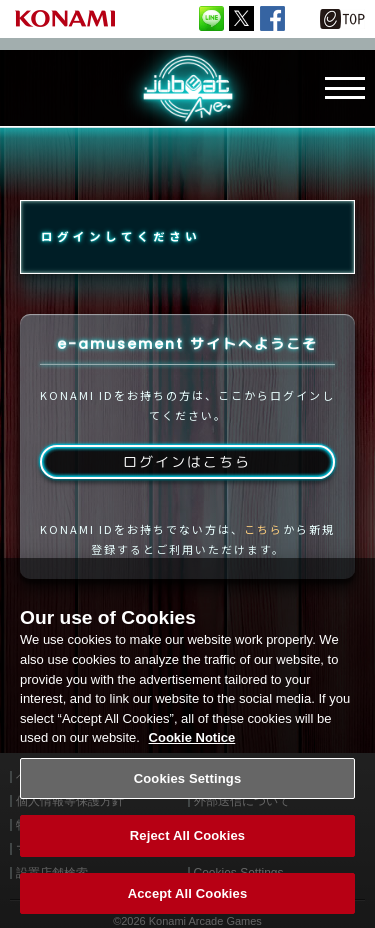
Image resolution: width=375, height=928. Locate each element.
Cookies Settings (188, 787)
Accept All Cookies (188, 902)
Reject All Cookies (187, 844)
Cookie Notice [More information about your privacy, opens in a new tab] (192, 746)
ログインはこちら (187, 461)
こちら (263, 529)
